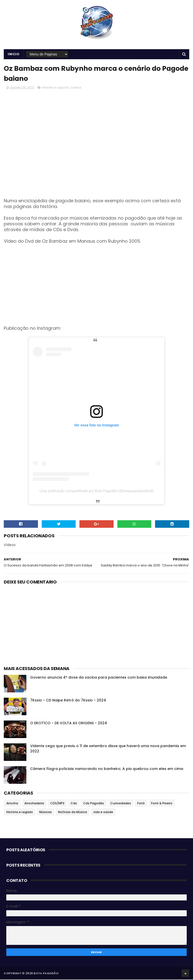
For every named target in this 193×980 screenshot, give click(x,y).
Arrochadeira (34, 804)
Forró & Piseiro (162, 804)
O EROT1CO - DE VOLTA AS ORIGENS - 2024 (69, 724)
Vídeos (76, 88)
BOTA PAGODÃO (46, 974)
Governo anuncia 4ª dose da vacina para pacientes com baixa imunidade (99, 678)
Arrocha (12, 804)
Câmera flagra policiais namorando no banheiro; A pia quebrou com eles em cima (107, 769)
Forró (141, 804)
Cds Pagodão (94, 804)
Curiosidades (121, 804)
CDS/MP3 (57, 804)
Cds (74, 804)
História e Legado (56, 88)
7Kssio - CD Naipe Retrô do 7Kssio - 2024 (68, 701)
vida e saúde (103, 812)
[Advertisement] (96, 286)
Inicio (14, 54)
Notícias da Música (73, 812)
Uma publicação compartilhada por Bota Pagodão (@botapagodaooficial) (96, 491)
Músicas (45, 812)
